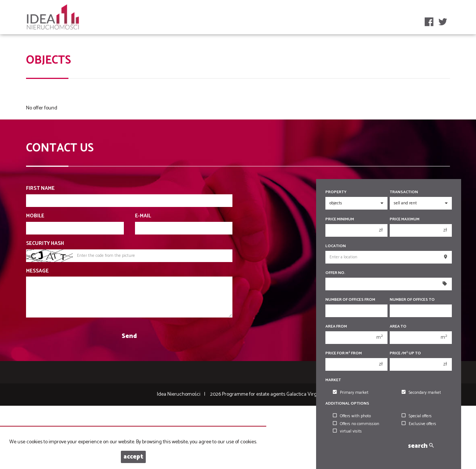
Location (336, 246)
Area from (336, 327)
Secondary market (421, 393)
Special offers (417, 416)
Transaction (404, 192)
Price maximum (405, 219)
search (421, 446)
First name (40, 189)
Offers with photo (352, 416)
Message (37, 271)
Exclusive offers (419, 424)
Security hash (45, 244)
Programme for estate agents (254, 394)
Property (336, 192)
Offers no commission (356, 424)
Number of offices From (350, 300)
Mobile (35, 216)
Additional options (347, 404)
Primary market (351, 393)
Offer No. (335, 273)
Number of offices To (412, 300)
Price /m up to (405, 353)
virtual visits (347, 431)
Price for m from (344, 353)
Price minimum (340, 219)
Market (333, 380)
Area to (398, 327)
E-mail (143, 216)
